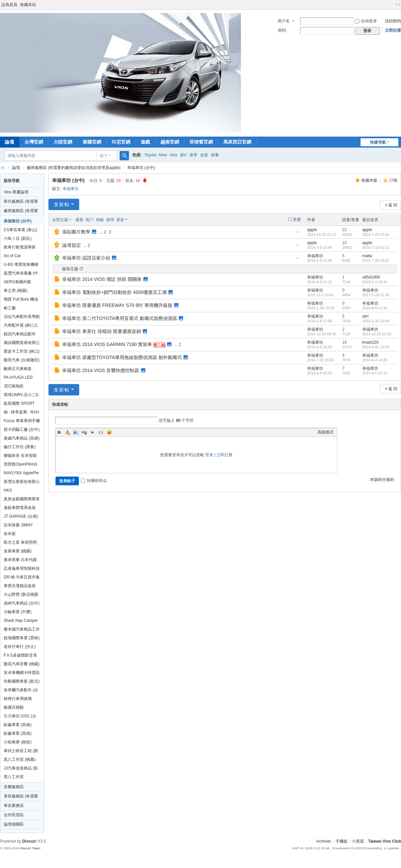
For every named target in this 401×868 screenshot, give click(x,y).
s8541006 (371, 277)
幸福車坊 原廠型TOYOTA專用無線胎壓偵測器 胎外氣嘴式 (122, 357)
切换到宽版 (398, 5)
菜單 (193, 155)
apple (312, 230)
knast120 (370, 342)
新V (183, 155)
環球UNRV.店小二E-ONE (22, 396)
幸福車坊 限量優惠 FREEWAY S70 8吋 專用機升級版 (117, 305)
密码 (282, 30)
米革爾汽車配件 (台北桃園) (21, 691)
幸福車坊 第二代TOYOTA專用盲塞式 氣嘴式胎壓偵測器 (120, 318)
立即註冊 (393, 30)
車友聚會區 (14, 806)
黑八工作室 (14, 777)
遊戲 (145, 142)
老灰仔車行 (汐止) (20, 647)
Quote (93, 432)
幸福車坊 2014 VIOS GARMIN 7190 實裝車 (107, 344)
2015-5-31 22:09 (376, 321)
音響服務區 (14, 787)
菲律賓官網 (201, 142)
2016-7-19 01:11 (376, 247)
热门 (90, 220)
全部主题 (60, 220)
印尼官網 (121, 142)
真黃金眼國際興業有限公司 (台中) (22, 500)
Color (68, 432)
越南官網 (170, 142)
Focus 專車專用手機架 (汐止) (22, 422)
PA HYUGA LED (18, 377)
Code (101, 432)
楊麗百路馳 (14, 707)
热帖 (100, 220)
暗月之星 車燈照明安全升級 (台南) (20, 543)
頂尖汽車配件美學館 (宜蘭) (22, 318)
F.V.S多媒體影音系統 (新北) (20, 656)
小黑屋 (358, 841)
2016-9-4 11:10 (375, 308)
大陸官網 (63, 142)
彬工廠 (10, 308)
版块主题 (70, 269)
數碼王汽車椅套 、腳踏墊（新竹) (20, 370)
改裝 (204, 155)
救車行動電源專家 (20, 247)
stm (365, 316)
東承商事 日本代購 (20, 560)
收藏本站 (28, 5)
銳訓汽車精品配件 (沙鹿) (20, 335)
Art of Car (12, 256)
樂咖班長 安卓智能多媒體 (20, 457)
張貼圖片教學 (76, 232)
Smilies (109, 432)
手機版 (342, 841)
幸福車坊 (71, 189)
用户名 (284, 21)
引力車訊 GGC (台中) (20, 717)
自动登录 (366, 21)
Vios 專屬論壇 (16, 192)
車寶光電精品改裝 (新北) (20, 587)
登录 (209, 455)
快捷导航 (378, 142)
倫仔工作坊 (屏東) (20, 447)
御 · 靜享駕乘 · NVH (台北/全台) (21, 413)
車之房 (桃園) (16, 291)
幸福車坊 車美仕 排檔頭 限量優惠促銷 (102, 331)
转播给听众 (94, 481)
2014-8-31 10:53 (376, 347)
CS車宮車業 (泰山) (20, 230)
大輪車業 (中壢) (18, 612)
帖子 (104, 156)
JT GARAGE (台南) (21, 516)
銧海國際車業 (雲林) (22, 638)
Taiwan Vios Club (3, 168)
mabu (367, 256)
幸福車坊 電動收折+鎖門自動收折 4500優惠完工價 (114, 292)
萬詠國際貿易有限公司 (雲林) (22, 344)
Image (76, 432)
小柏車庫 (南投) (18, 742)
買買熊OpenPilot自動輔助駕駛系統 (21, 465)
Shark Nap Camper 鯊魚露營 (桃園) (21, 622)
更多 (120, 220)
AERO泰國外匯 (17, 282)
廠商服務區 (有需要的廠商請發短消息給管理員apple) (74, 168)
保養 (215, 155)
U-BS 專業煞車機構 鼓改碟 (21, 266)
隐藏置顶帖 (297, 234)
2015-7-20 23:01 (376, 261)
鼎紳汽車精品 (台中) (22, 603)
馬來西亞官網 (237, 142)
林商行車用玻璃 (18, 699)
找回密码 (393, 21)
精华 (110, 220)
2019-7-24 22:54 (376, 234)
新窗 (297, 219)
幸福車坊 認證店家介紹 (86, 258)
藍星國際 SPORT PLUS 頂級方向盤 (20, 404)
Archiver (323, 841)
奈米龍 (10, 534)
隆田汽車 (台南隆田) (22, 360)
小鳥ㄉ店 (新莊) (18, 238)
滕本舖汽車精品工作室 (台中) (22, 630)
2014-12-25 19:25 (377, 334)
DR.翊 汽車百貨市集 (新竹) (22, 578)
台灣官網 (34, 142)
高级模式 (325, 432)
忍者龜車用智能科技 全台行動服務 (22, 569)
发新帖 (62, 204)
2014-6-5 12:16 (375, 373)
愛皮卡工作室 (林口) (22, 351)
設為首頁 (9, 5)
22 (344, 230)
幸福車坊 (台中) (141, 168)
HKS (8, 490)
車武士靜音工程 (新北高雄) (21, 752)
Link (84, 432)
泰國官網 (92, 142)
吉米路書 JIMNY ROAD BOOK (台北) (22, 526)
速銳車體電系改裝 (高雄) (20, 509)
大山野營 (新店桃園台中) (21, 595)
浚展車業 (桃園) (18, 551)
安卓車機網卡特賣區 (22, 673)
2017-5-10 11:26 (376, 295)
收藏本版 (370, 180)
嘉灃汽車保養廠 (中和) (21, 274)
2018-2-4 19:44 (375, 282)
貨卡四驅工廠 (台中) (22, 429)
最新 (80, 220)
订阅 (393, 180)
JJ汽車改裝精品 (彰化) (21, 769)
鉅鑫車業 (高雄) (18, 725)
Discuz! (30, 841)
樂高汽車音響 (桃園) (22, 664)
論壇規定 (72, 245)
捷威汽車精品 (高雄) (22, 438)
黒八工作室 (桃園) (20, 759)
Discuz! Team (30, 848)
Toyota (150, 155)
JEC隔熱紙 (14, 386)
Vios (173, 155)
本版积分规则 (382, 480)
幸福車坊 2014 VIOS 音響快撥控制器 (101, 370)
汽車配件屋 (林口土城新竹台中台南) (21, 326)
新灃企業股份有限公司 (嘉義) (22, 483)
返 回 (393, 205)
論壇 (16, 168)
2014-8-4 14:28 (375, 360)
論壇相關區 (14, 824)
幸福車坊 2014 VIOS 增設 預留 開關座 (102, 279)
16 (344, 342)
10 (344, 243)
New (163, 155)
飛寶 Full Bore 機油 (21, 299)
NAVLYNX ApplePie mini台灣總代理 (21, 474)
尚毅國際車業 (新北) (22, 681)
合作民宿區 (14, 815)
